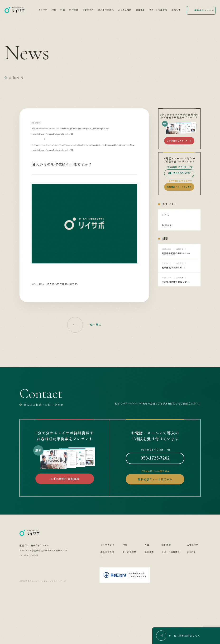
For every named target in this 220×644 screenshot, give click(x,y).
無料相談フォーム (204, 10)
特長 (54, 10)
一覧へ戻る (94, 325)
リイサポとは (107, 579)
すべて (166, 214)
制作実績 (74, 10)
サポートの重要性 (158, 10)
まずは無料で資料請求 (65, 479)
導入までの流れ (106, 10)
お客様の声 (88, 10)
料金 (63, 10)
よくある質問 (125, 10)
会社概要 (140, 10)
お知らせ (176, 10)
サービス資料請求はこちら (184, 636)
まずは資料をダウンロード (179, 141)
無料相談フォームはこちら (179, 187)
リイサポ (43, 10)
